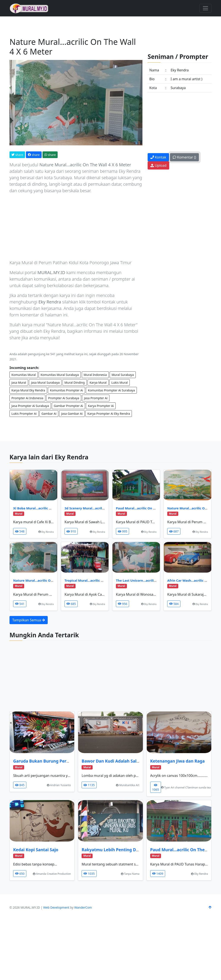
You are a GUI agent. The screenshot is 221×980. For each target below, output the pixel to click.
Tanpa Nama (130, 874)
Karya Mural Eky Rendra (28, 390)
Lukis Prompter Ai (24, 414)
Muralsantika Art (128, 785)
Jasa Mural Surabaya (45, 382)
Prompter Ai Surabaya (64, 398)
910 (71, 531)
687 (174, 531)
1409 (158, 874)
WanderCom (83, 907)
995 (122, 531)
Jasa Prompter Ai (96, 398)
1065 (156, 788)
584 (174, 604)
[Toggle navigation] (205, 8)
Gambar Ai (49, 414)
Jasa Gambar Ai (72, 414)
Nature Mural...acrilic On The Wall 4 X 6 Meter (50, 580)
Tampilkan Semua (29, 620)
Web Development (56, 907)
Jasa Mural (19, 382)
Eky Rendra (46, 532)
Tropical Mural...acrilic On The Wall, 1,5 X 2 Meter (104, 580)
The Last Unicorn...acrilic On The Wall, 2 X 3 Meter (156, 580)
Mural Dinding (75, 382)
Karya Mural (98, 382)
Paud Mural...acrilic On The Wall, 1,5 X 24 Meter (154, 508)
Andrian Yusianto (59, 785)
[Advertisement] (76, 228)
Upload (158, 165)
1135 (89, 785)
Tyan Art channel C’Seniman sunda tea (186, 788)
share (17, 155)
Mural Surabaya (123, 375)
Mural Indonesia (95, 375)
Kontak (158, 157)
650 (20, 874)
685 (71, 604)
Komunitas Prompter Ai (66, 390)
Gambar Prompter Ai (68, 406)
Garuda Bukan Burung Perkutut (45, 761)
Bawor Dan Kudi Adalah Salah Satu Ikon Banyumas (133, 761)
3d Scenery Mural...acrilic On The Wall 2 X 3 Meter (104, 508)
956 (122, 604)
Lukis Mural (120, 382)
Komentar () (184, 157)
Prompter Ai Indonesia (27, 398)
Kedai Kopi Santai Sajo (36, 850)
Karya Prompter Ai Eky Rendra (109, 414)
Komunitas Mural (24, 375)
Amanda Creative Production (52, 874)
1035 (89, 874)
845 (20, 785)
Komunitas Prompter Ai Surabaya (111, 390)
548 (20, 531)
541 (20, 604)
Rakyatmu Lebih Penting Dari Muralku (121, 850)
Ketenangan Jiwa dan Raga (178, 761)
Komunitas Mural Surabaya (60, 375)
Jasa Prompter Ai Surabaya (30, 406)
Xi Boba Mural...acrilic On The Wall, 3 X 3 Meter (51, 508)
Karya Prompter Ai (101, 406)
